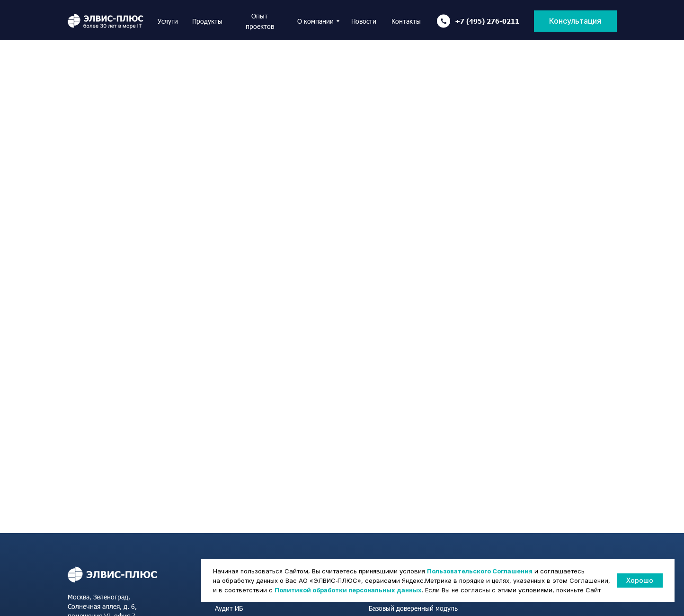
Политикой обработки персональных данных (348, 590)
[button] (575, 21)
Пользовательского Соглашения (480, 571)
